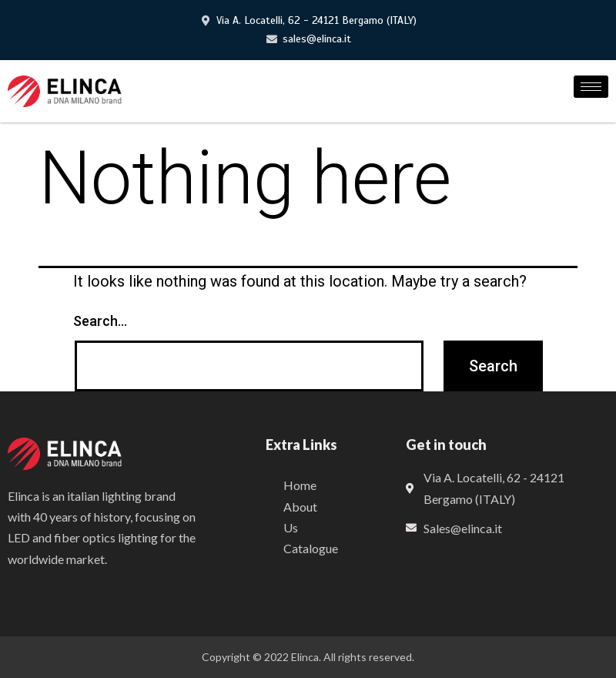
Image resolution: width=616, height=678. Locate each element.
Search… (100, 321)
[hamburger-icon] (591, 87)
